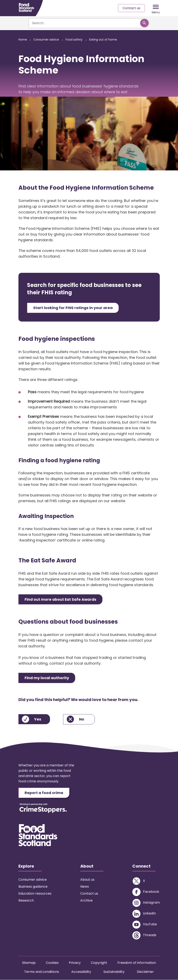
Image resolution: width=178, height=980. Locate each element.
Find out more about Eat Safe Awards (61, 599)
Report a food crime (44, 793)
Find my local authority (47, 678)
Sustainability (114, 972)
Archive (86, 901)
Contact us (131, 8)
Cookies (52, 963)
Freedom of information (137, 963)
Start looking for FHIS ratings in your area (73, 308)
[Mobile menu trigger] (156, 8)
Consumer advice (46, 40)
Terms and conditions (42, 972)
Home (23, 40)
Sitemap (29, 963)
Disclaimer (145, 972)
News (85, 887)
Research (26, 901)
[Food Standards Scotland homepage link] (26, 7)
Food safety (74, 40)
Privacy (75, 963)
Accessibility (81, 972)
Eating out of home (103, 40)
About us (87, 880)
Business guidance (33, 887)
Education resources (35, 894)
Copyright (99, 963)
